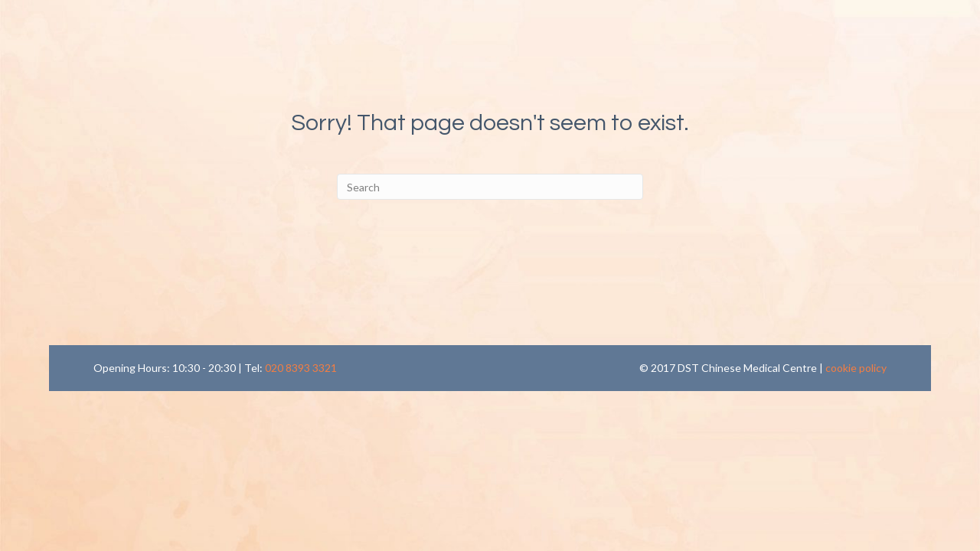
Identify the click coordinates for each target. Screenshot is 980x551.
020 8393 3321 (301, 368)
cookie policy (856, 368)
